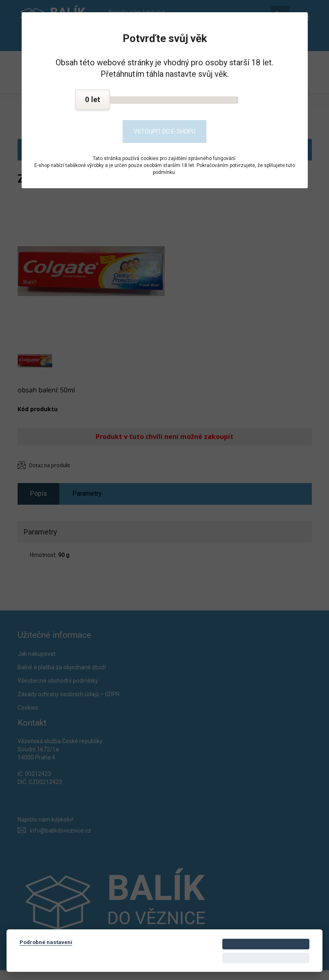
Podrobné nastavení (46, 942)
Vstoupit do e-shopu (164, 131)
